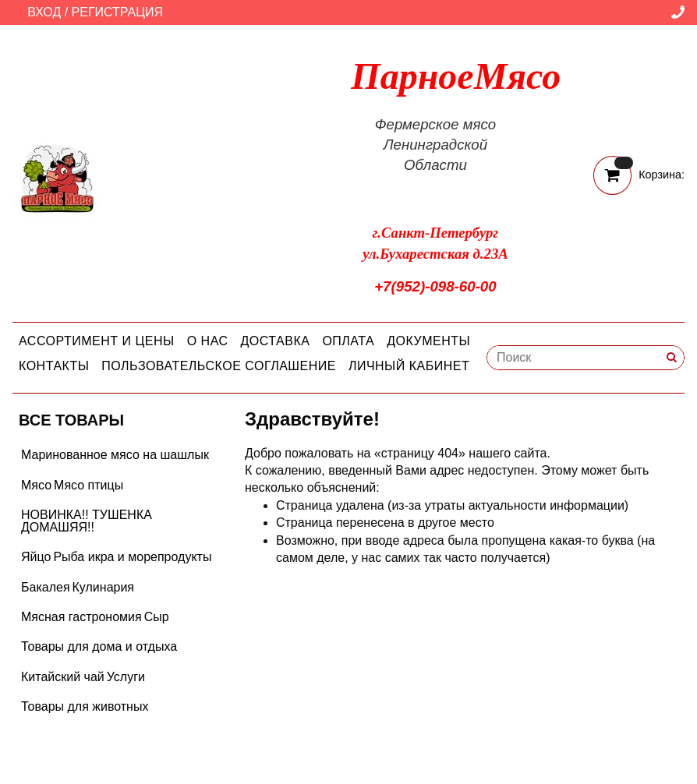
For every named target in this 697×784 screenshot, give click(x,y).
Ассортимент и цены (97, 341)
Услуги (126, 677)
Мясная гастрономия (81, 617)
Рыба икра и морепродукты (132, 557)
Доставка (276, 341)
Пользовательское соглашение (219, 366)
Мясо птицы (88, 485)
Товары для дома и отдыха (99, 646)
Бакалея (46, 587)
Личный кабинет (409, 366)
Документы (428, 341)
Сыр (157, 617)
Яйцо (36, 557)
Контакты (54, 366)
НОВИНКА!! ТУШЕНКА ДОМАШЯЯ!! (87, 521)
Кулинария (103, 587)
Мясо (36, 485)
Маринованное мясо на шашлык (115, 455)
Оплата (348, 341)
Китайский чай (63, 677)
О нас (208, 341)
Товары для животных (85, 706)
